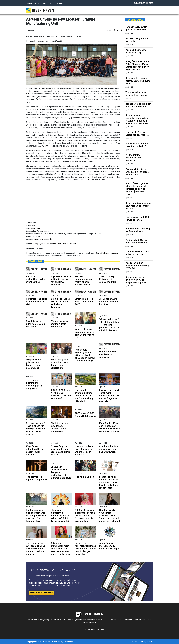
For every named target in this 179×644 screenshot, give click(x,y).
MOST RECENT (40, 3)
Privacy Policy (146, 642)
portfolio (88, 180)
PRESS (51, 3)
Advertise (92, 630)
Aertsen (29, 94)
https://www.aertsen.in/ (43, 239)
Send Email (36, 228)
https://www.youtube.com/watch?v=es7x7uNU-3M (56, 244)
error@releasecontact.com (108, 253)
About (84, 630)
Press (77, 630)
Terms (135, 642)
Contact (101, 630)
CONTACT (60, 3)
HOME (30, 3)
